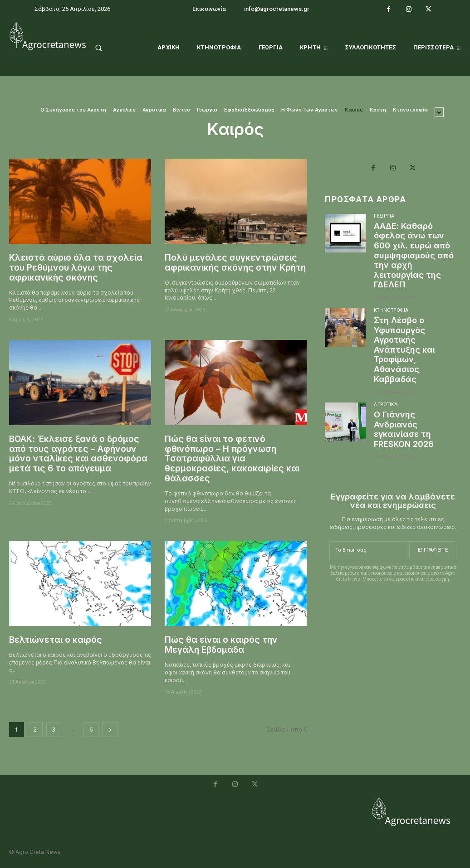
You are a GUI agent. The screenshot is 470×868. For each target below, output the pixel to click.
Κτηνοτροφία (410, 110)
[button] (107, 48)
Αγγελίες (124, 110)
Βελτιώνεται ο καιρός (56, 640)
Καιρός (354, 110)
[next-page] (110, 730)
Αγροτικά (154, 110)
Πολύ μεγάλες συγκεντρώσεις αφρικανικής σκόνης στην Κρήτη (235, 263)
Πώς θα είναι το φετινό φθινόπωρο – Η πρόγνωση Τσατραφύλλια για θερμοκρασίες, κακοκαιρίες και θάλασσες (232, 459)
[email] (369, 551)
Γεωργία (207, 110)
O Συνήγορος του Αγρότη (73, 110)
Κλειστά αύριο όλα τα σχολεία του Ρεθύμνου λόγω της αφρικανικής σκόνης (76, 268)
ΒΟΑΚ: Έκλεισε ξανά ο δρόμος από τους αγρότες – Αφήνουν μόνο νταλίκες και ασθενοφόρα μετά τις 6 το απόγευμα (78, 454)
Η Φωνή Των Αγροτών (310, 110)
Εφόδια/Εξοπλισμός (249, 110)
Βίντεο (181, 110)
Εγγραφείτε (433, 550)
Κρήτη (378, 110)
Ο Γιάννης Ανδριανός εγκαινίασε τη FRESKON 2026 (404, 429)
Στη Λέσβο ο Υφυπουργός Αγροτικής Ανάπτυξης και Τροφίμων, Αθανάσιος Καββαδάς (404, 350)
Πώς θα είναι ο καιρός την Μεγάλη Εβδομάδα (221, 645)
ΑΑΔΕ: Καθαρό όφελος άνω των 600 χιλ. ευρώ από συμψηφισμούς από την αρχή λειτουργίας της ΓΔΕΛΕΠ (414, 255)
